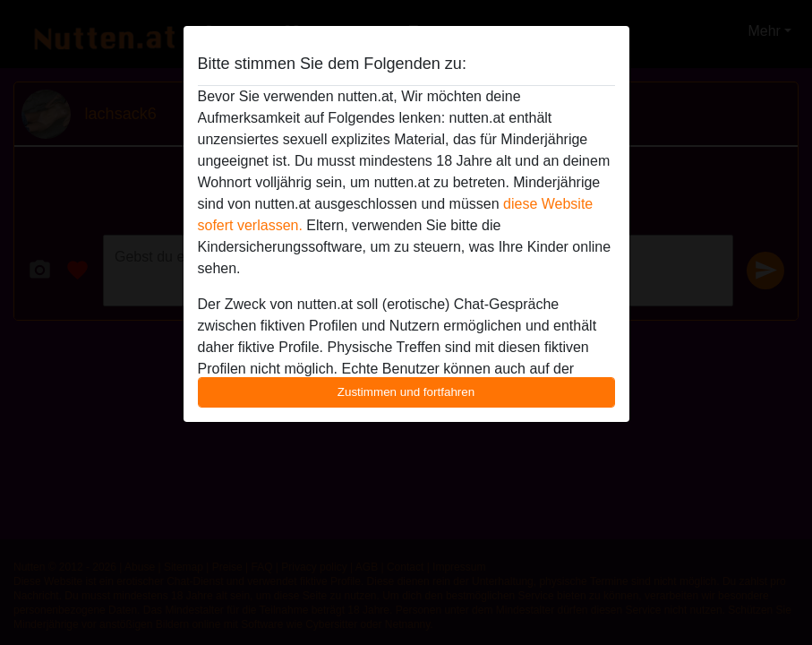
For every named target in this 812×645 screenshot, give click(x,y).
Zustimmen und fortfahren (406, 392)
